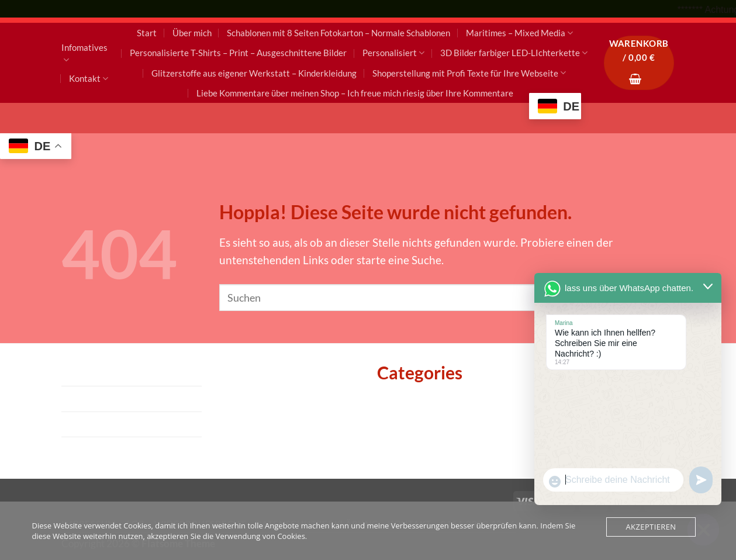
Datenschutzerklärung (117, 424)
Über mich (192, 33)
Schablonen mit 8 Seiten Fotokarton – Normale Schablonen (338, 33)
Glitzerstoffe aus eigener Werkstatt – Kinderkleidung (254, 73)
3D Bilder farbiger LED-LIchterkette (514, 53)
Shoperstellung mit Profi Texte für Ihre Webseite (469, 73)
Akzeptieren (651, 527)
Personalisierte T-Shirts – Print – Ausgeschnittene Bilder (238, 53)
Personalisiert (393, 53)
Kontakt (89, 79)
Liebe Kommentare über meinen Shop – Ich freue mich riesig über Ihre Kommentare (355, 93)
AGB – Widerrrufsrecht (119, 398)
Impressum (89, 373)
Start (147, 33)
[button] (639, 63)
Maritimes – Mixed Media (519, 33)
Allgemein (402, 401)
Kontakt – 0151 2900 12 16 (129, 449)
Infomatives (84, 54)
